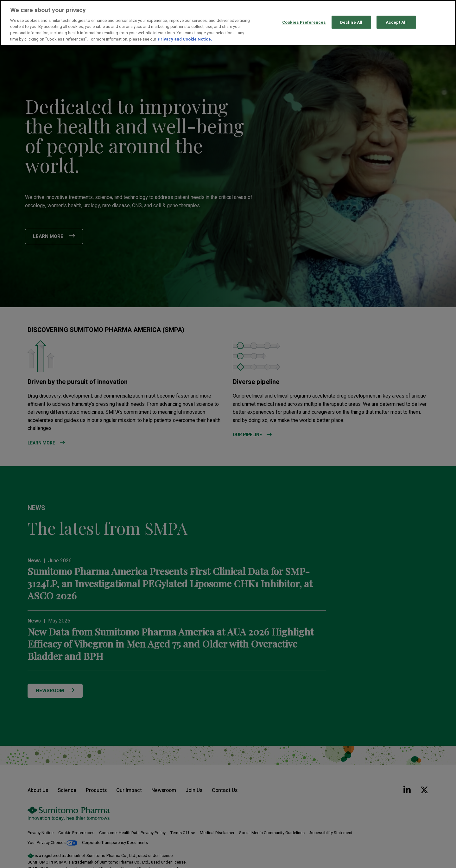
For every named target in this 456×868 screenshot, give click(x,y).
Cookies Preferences (304, 22)
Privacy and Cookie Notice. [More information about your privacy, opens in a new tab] (185, 39)
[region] (228, 23)
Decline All (351, 22)
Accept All (396, 22)
